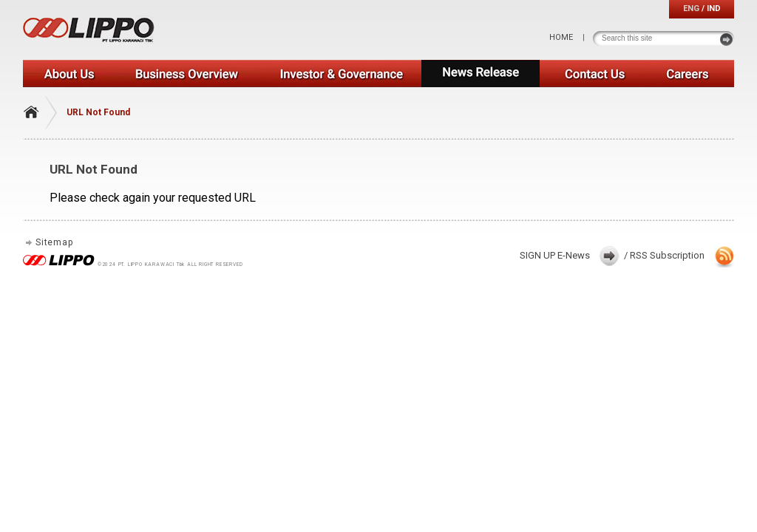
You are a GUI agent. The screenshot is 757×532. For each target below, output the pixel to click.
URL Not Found (98, 112)
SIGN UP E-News (555, 255)
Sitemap (54, 242)
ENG (691, 8)
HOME (561, 37)
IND (714, 8)
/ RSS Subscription (664, 255)
